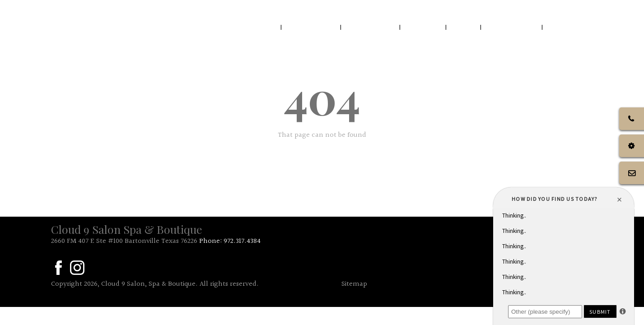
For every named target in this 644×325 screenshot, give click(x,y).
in (77, 268)
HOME (260, 27)
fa (58, 268)
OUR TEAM (371, 27)
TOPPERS (570, 27)
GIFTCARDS (512, 27)
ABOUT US (311, 27)
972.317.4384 (242, 241)
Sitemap (354, 284)
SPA (464, 27)
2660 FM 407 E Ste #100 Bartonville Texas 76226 (124, 241)
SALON (424, 27)
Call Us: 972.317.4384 (554, 9)
